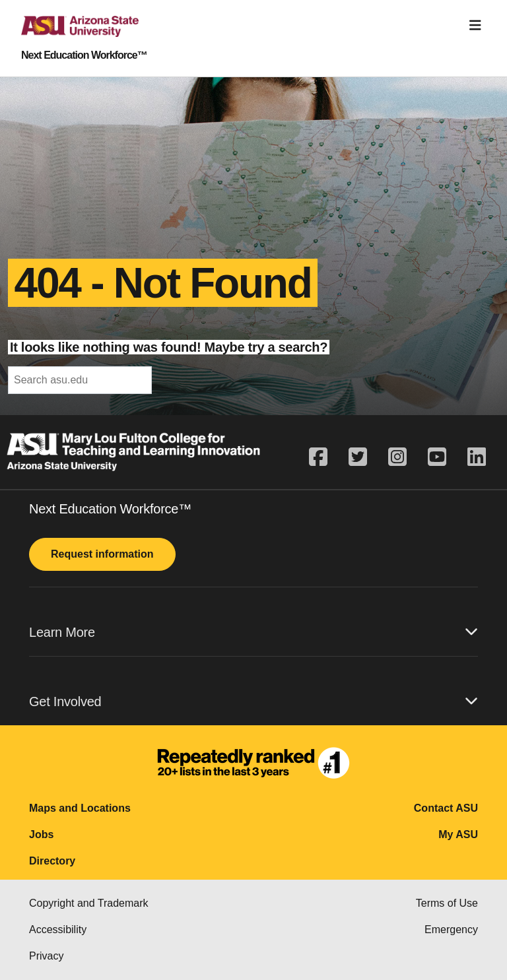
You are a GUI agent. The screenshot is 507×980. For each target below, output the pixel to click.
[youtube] (437, 457)
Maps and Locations (80, 808)
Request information (102, 554)
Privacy (46, 956)
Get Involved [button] (253, 701)
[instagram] (397, 457)
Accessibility (58, 930)
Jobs (41, 834)
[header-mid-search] (80, 380)
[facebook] (323, 457)
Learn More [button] (253, 632)
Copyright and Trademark (89, 903)
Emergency (451, 930)
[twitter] (358, 457)
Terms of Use (447, 903)
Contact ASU (446, 808)
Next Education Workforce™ (84, 55)
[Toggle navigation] (475, 25)
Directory (52, 861)
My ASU (458, 834)
